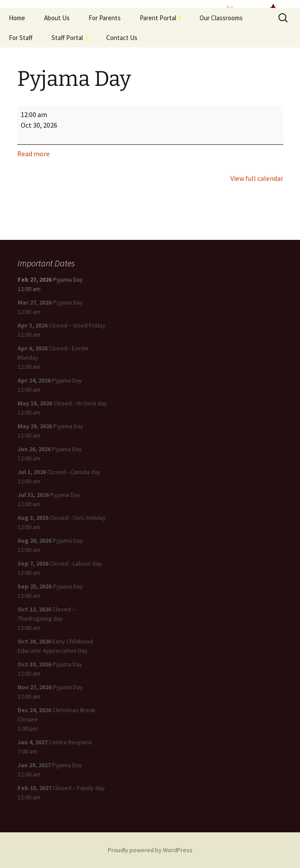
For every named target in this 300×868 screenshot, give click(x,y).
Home (17, 18)
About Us (57, 18)
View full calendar (257, 178)
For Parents (105, 18)
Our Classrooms (221, 18)
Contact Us (122, 38)
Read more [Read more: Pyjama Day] (33, 154)
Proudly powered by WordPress (150, 850)
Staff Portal (69, 38)
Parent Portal (160, 18)
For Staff (21, 38)
